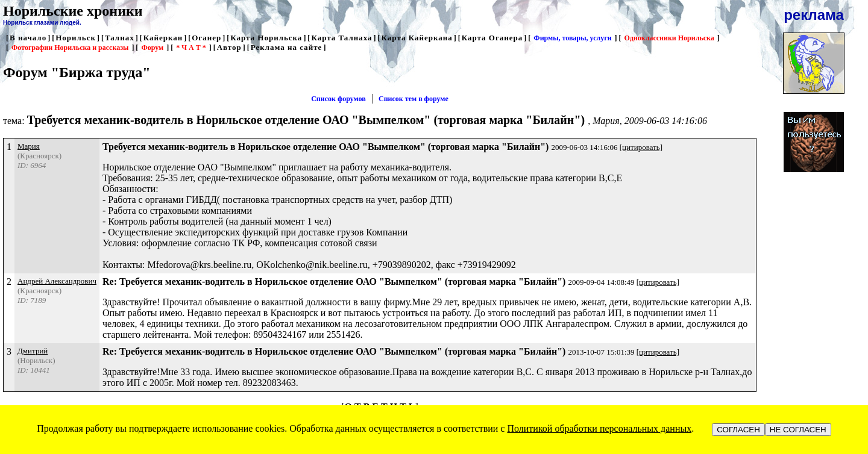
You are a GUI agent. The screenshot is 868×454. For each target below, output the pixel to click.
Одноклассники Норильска (669, 38)
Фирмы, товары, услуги (572, 38)
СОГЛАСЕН (738, 430)
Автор (229, 47)
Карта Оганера (492, 38)
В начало (28, 38)
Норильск (76, 38)
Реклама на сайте (287, 47)
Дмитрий (33, 351)
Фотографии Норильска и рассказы (70, 48)
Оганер (206, 38)
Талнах (120, 38)
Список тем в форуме (414, 99)
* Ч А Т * (191, 48)
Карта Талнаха (341, 38)
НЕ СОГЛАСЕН (798, 430)
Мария (29, 146)
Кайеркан (163, 38)
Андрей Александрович (57, 281)
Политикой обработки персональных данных (599, 428)
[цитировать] (641, 147)
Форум (152, 48)
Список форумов (338, 99)
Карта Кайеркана (417, 38)
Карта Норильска (266, 38)
